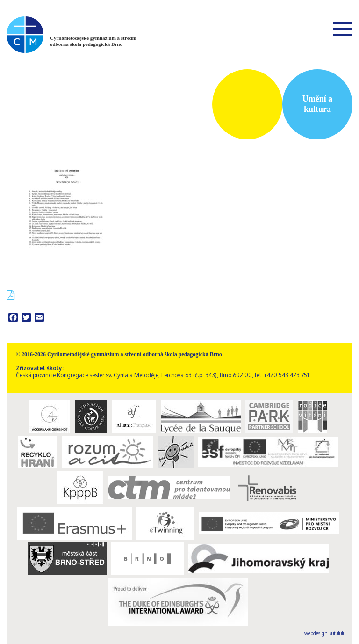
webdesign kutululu (325, 633)
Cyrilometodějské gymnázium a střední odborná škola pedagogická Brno (93, 41)
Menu (343, 29)
